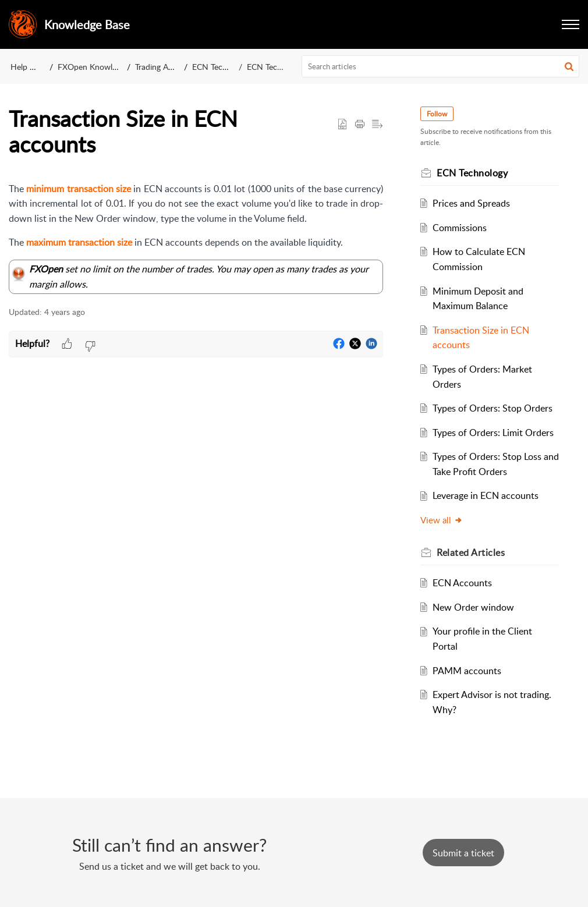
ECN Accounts (462, 583)
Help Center (32, 67)
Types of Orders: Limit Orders (493, 433)
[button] (571, 24)
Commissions (460, 228)
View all (442, 520)
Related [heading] (471, 552)
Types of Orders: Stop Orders (493, 408)
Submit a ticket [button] (463, 853)
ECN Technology (222, 67)
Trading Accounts (166, 67)
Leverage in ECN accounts (486, 495)
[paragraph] (196, 238)
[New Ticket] (463, 853)
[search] (441, 66)
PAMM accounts (467, 671)
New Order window (473, 607)
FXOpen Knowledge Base (103, 67)
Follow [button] (437, 114)
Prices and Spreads (471, 203)
